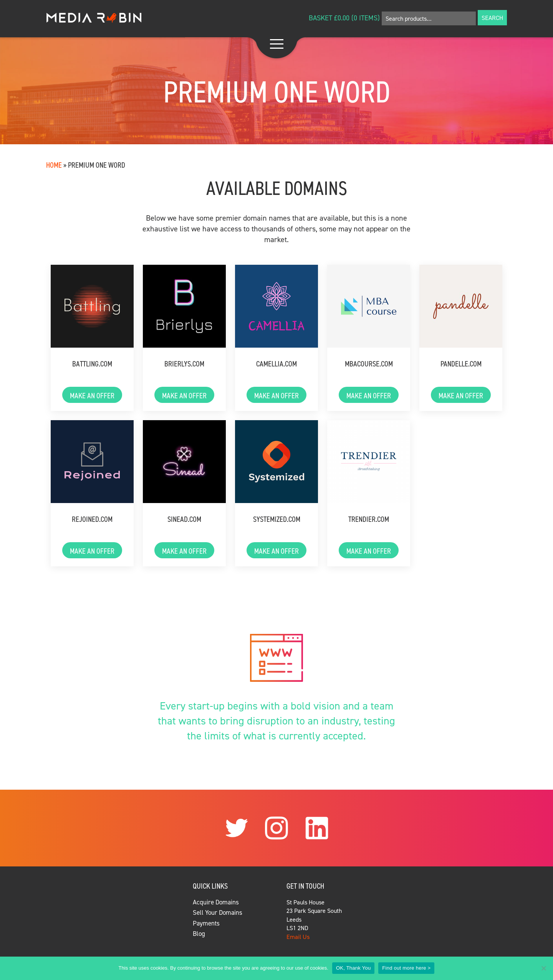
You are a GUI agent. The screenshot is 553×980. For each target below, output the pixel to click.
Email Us (298, 937)
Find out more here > (406, 968)
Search (492, 18)
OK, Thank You (353, 968)
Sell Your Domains (218, 912)
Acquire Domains (216, 902)
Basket (320, 18)
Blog (199, 934)
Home (54, 165)
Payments (206, 923)
